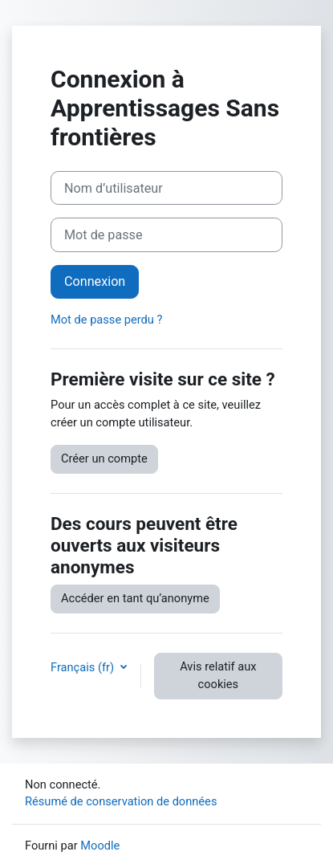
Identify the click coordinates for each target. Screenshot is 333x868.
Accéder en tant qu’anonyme (135, 598)
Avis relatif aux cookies (218, 675)
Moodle (100, 846)
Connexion (95, 281)
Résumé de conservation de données (121, 801)
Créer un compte (104, 458)
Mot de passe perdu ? (106, 320)
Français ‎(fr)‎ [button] (84, 667)
